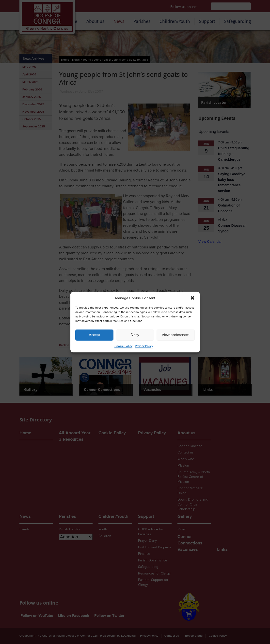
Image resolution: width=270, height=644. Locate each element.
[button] (192, 298)
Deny (135, 335)
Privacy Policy (144, 346)
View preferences (176, 335)
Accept (94, 335)
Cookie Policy (123, 346)
